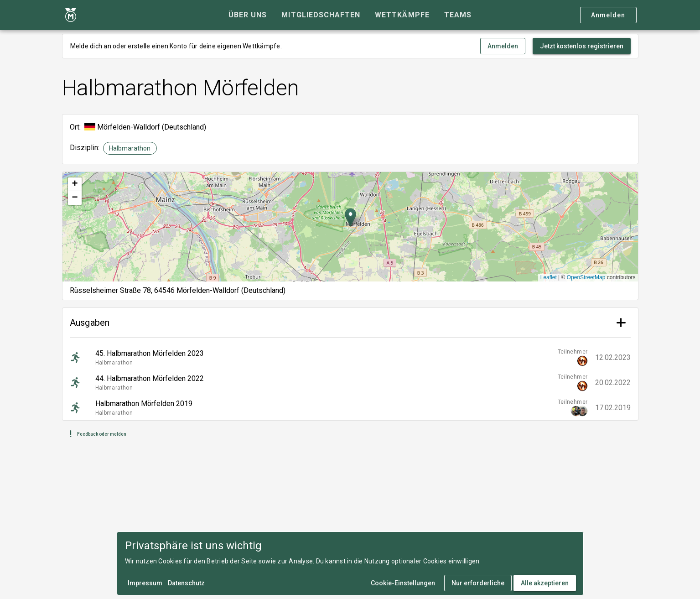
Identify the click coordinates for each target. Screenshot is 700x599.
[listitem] (350, 357)
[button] (350, 217)
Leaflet (549, 277)
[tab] (248, 15)
